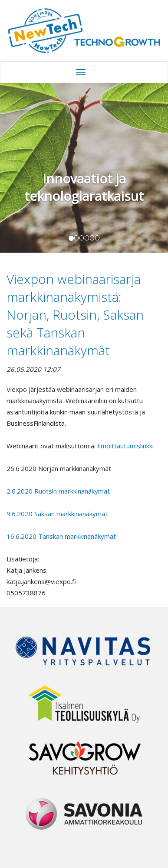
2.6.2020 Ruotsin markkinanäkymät (58, 491)
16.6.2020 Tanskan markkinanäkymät (61, 536)
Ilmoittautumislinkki (126, 446)
